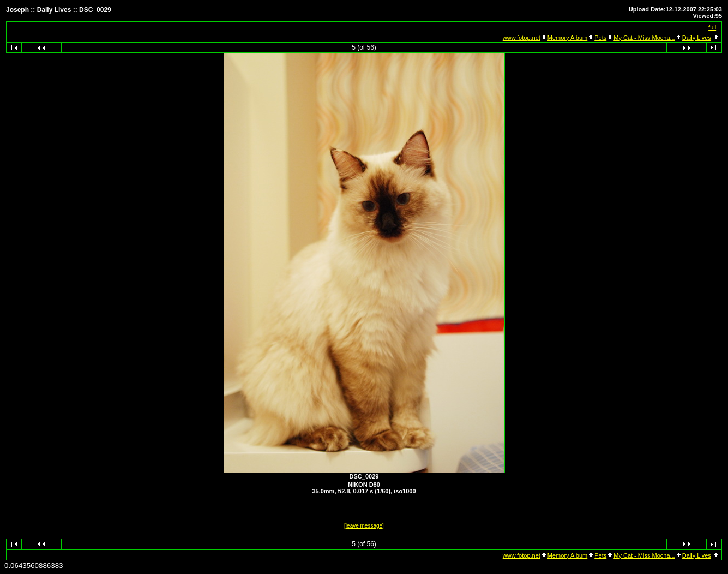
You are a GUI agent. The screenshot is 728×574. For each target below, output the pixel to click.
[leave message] (364, 526)
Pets (600, 38)
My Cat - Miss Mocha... (644, 38)
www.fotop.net (522, 38)
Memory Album (567, 38)
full (712, 27)
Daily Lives (697, 38)
